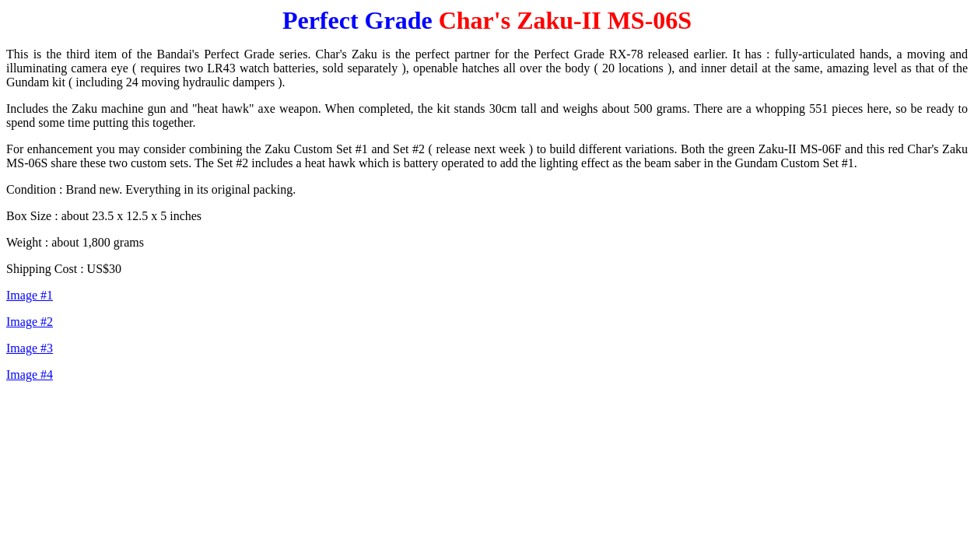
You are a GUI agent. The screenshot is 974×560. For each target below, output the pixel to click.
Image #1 (30, 295)
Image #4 (30, 374)
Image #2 (30, 322)
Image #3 (30, 348)
